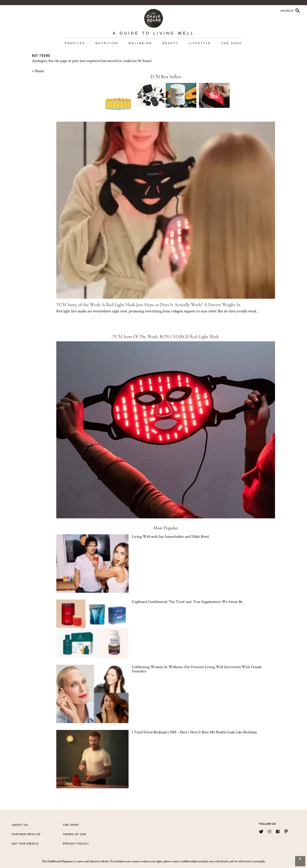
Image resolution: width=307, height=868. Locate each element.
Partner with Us (26, 834)
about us (20, 825)
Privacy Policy (76, 844)
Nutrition (107, 43)
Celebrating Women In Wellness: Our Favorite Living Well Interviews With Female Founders (197, 669)
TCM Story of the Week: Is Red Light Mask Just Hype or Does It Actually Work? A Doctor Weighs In (148, 305)
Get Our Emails (25, 844)
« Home (38, 71)
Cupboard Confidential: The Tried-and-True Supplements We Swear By (187, 602)
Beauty (171, 43)
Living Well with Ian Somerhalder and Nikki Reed (170, 536)
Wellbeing (140, 43)
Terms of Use (75, 834)
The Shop (232, 43)
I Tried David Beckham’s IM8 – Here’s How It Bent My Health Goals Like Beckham (194, 732)
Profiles (75, 43)
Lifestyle (200, 43)
